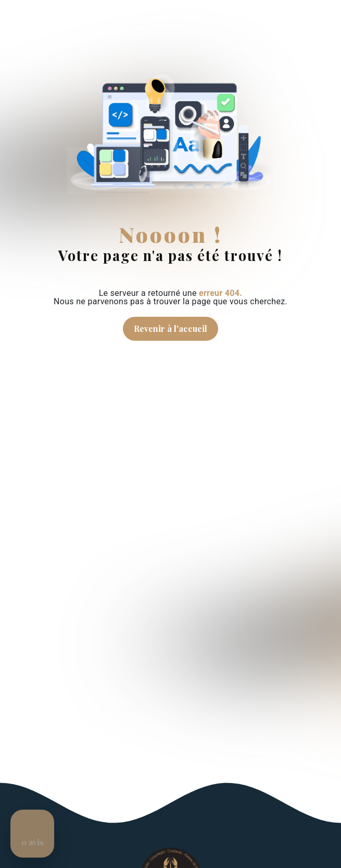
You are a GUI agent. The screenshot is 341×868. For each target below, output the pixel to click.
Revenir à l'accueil (171, 328)
